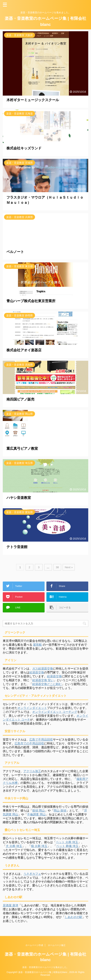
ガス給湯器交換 (43, 669)
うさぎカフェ (32, 874)
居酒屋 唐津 (10, 905)
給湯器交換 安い (43, 680)
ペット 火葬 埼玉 (67, 842)
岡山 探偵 (60, 811)
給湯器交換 (37, 672)
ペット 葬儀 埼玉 (67, 846)
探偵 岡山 (38, 811)
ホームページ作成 (34, 945)
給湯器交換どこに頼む (47, 684)
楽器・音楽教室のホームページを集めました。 (45, 967)
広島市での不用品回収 (29, 743)
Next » (69, 567)
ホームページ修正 (57, 945)
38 (57, 567)
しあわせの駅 (73, 917)
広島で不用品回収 (41, 740)
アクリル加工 (32, 771)
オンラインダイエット (32, 708)
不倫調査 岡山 (36, 814)
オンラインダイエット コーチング (55, 712)
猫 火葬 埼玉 (39, 846)
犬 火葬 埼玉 (14, 846)
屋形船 (37, 645)
